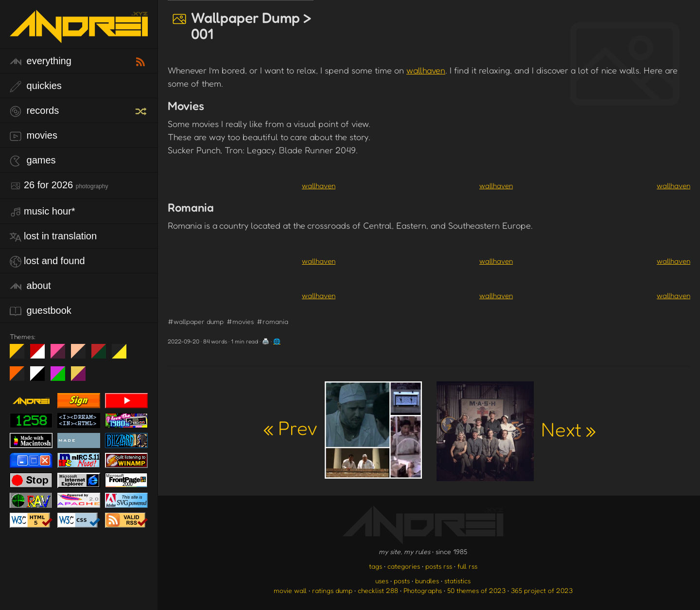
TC (82, 377)
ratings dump (332, 590)
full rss (467, 566)
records (34, 111)
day (41, 355)
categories (404, 566)
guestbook (41, 311)
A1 (61, 377)
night (21, 355)
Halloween (21, 377)
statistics (457, 581)
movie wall (290, 590)
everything (41, 62)
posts (402, 581)
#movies (240, 321)
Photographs (423, 590)
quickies (36, 86)
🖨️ (266, 341)
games (33, 161)
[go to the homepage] (79, 37)
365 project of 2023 (542, 590)
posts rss (439, 566)
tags (376, 566)
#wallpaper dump (196, 321)
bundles (427, 581)
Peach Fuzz (82, 355)
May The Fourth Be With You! (123, 355)
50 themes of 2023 (476, 590)
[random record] (142, 110)
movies (34, 136)
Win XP (140, 351)
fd (61, 355)
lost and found (47, 261)
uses (382, 581)
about (30, 286)
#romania (272, 321)
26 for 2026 (59, 186)
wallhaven (426, 70)
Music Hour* (43, 212)
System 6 (41, 377)
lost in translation (53, 237)
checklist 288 (378, 590)
